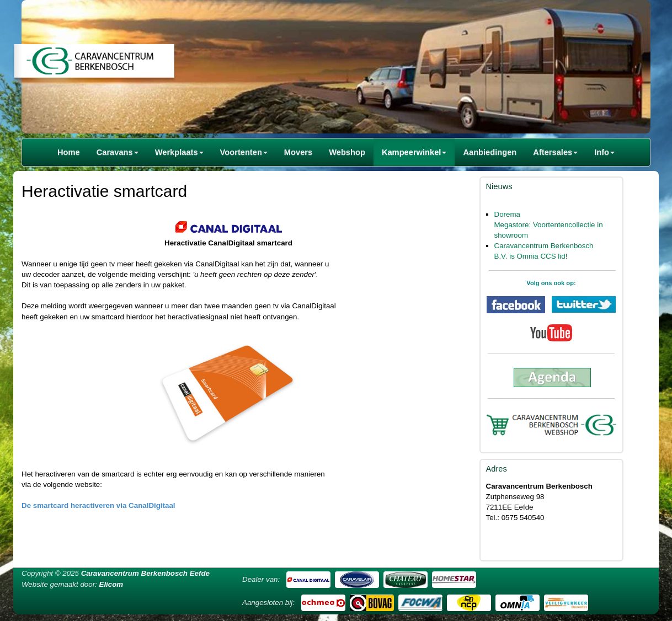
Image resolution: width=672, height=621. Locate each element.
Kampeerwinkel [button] (414, 152)
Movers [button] (298, 152)
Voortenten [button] (244, 152)
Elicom (111, 584)
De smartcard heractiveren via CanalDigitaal (98, 505)
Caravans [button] (118, 152)
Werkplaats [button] (179, 152)
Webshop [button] (347, 152)
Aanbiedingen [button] (490, 152)
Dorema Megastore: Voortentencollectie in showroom (549, 225)
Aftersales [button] (555, 152)
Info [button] (604, 152)
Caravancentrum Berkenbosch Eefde (145, 573)
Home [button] (69, 152)
